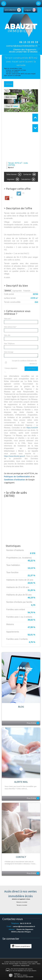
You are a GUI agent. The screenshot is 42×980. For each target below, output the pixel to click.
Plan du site (5, 964)
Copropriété (17, 291)
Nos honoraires (23, 964)
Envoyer (31, 369)
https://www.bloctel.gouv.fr (15, 456)
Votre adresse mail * (10, 327)
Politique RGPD (25, 965)
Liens (30, 964)
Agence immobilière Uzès (13, 68)
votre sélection (10, 10)
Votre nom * (8, 319)
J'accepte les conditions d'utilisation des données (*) (24, 362)
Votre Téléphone (9, 344)
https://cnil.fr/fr (32, 428)
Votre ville (7, 335)
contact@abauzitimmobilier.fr (22, 46)
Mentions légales (14, 964)
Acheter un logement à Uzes (16, 70)
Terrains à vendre (12, 72)
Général (8, 291)
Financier (27, 291)
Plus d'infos (33, 723)
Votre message (9, 352)
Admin (34, 964)
